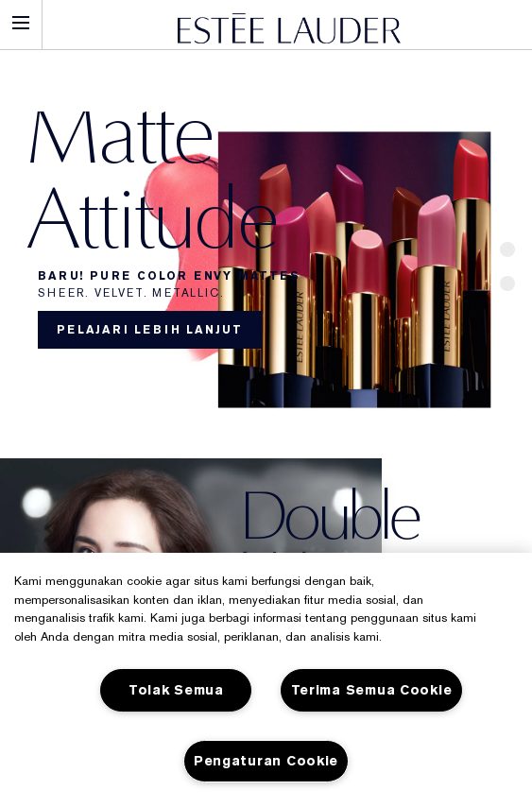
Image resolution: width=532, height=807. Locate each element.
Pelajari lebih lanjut (150, 330)
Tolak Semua (176, 690)
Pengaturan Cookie (266, 761)
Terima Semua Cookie (372, 690)
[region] (266, 680)
